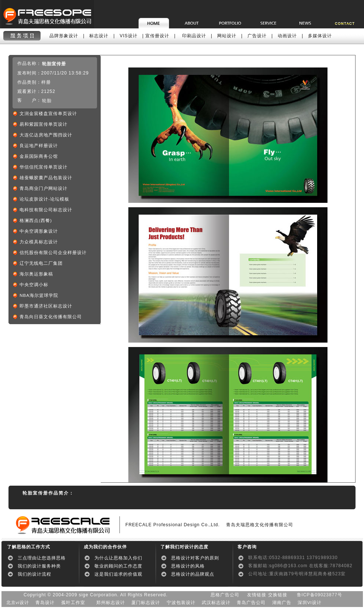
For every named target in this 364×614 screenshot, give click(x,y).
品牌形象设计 (64, 36)
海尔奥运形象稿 (36, 274)
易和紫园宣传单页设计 (44, 124)
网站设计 (227, 36)
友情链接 (257, 595)
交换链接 (278, 595)
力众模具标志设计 (39, 242)
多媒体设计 (320, 36)
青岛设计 (45, 603)
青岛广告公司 (251, 603)
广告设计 (257, 36)
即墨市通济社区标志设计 (46, 306)
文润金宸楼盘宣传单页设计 (48, 114)
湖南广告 (282, 603)
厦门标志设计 (146, 603)
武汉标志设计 (216, 603)
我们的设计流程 (37, 574)
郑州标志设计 (111, 603)
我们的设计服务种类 (42, 566)
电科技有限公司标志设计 (46, 210)
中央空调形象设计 (39, 231)
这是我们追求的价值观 (118, 574)
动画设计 (287, 36)
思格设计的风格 (188, 566)
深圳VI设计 (310, 603)
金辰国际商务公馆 (39, 156)
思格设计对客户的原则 (195, 558)
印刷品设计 (194, 36)
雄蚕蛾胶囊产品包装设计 (46, 178)
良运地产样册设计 (39, 146)
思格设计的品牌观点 (193, 574)
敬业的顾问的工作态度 (118, 566)
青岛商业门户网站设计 (44, 188)
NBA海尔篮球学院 (39, 295)
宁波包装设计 (181, 603)
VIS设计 (129, 36)
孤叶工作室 (73, 603)
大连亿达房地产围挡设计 (46, 135)
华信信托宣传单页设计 (44, 167)
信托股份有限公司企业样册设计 (53, 253)
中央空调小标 (34, 285)
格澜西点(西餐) (36, 221)
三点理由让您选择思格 (42, 558)
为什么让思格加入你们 (118, 558)
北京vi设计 (18, 603)
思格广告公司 (225, 595)
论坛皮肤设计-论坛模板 (44, 199)
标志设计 (99, 36)
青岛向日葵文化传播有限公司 (51, 317)
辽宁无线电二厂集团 (41, 263)
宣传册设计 (157, 36)
